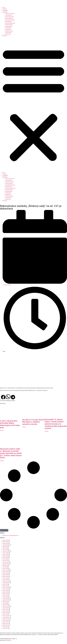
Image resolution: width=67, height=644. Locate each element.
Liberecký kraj (8, 22)
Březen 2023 (6, 594)
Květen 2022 (5, 609)
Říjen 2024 (5, 565)
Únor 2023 (5, 595)
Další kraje (5, 12)
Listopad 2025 (6, 545)
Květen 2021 (5, 622)
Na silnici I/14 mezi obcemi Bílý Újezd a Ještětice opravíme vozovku (33, 422)
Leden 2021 (5, 628)
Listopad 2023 (6, 583)
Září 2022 (5, 603)
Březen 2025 (6, 558)
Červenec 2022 (6, 606)
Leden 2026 (5, 543)
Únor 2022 (5, 614)
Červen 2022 (6, 608)
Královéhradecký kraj (10, 20)
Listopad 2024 (6, 564)
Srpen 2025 (5, 550)
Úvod (4, 7)
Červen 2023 (6, 589)
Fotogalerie (5, 11)
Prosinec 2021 (6, 616)
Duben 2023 (5, 592)
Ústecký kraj (8, 29)
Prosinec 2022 (6, 598)
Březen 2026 (6, 542)
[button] (33, 104)
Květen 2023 (5, 591)
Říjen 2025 (5, 546)
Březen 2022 (6, 613)
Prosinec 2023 (6, 581)
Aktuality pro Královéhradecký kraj (10, 535)
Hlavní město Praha (10, 14)
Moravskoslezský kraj (10, 23)
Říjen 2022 (5, 602)
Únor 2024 (5, 578)
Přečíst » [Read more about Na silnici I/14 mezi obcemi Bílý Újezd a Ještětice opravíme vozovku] (24, 427)
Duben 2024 (5, 575)
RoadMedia (9, 640)
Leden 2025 (5, 561)
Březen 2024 (6, 576)
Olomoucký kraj (9, 25)
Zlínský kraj (8, 34)
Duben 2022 (5, 611)
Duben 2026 (5, 540)
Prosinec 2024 (6, 562)
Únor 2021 (5, 627)
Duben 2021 (5, 624)
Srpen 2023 (5, 586)
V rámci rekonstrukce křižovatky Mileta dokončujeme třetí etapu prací (10, 424)
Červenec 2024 (6, 570)
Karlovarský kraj (9, 18)
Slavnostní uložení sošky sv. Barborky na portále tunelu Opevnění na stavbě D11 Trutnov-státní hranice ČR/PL (11, 453)
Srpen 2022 (5, 605)
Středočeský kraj (9, 31)
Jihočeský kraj (9, 15)
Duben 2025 (5, 556)
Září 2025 (5, 548)
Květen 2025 (5, 554)
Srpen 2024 (5, 569)
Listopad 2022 (6, 600)
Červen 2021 (6, 620)
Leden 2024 (5, 580)
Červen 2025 (6, 553)
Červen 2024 (6, 572)
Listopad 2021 (6, 617)
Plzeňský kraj (8, 28)
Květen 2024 (5, 573)
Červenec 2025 (6, 551)
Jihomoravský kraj (9, 17)
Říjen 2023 (5, 584)
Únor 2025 (5, 559)
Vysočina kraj (8, 33)
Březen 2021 (6, 625)
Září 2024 (5, 567)
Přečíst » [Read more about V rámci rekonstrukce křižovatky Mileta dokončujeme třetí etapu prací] (2, 430)
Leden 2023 (5, 597)
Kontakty (5, 36)
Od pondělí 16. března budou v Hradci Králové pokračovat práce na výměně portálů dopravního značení (56, 424)
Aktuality (5, 9)
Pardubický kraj (9, 26)
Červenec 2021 (6, 619)
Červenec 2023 (6, 587)
